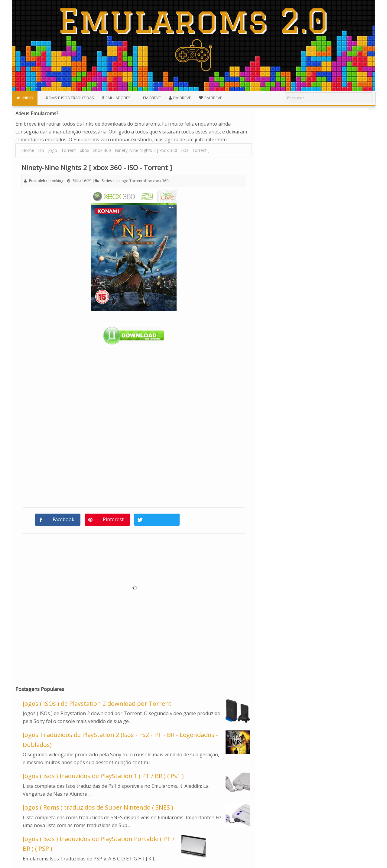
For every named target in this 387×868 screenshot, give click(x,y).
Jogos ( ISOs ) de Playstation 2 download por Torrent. (98, 704)
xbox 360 (161, 181)
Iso (117, 181)
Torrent (136, 181)
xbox (148, 181)
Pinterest (113, 519)
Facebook (63, 519)
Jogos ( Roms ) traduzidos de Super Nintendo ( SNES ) (98, 807)
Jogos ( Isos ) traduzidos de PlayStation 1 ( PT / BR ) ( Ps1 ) (103, 776)
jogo (125, 181)
